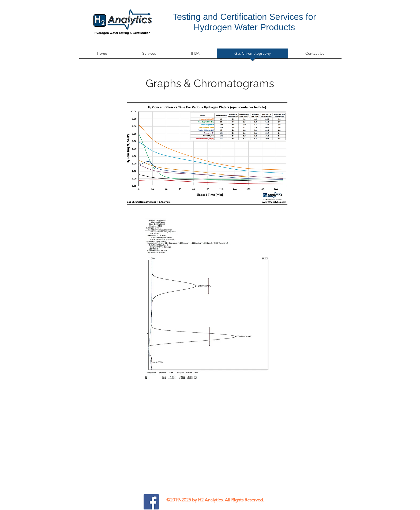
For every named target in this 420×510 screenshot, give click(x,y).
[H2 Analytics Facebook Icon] (151, 502)
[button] (149, 55)
